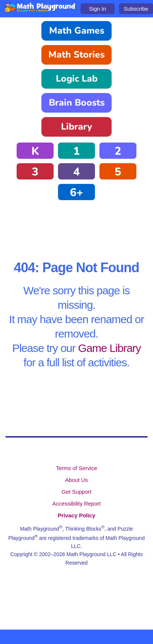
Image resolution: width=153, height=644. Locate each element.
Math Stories (76, 55)
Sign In (98, 9)
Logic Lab (77, 79)
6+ (76, 193)
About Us (76, 480)
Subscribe (136, 9)
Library (76, 127)
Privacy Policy (76, 515)
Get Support (77, 492)
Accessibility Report (77, 503)
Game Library (109, 348)
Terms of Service (76, 468)
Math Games (77, 31)
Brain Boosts (77, 103)
